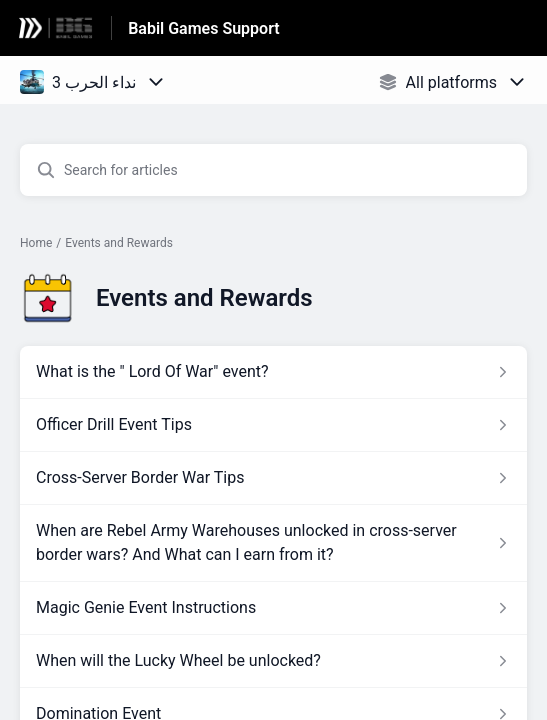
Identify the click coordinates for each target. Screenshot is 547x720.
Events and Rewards (119, 243)
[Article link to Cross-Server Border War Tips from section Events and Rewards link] (273, 478)
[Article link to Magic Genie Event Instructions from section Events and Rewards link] (273, 608)
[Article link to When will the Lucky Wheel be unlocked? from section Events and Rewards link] (273, 661)
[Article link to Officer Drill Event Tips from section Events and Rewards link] (273, 425)
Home (36, 243)
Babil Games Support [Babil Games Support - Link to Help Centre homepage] (204, 28)
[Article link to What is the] (273, 372)
